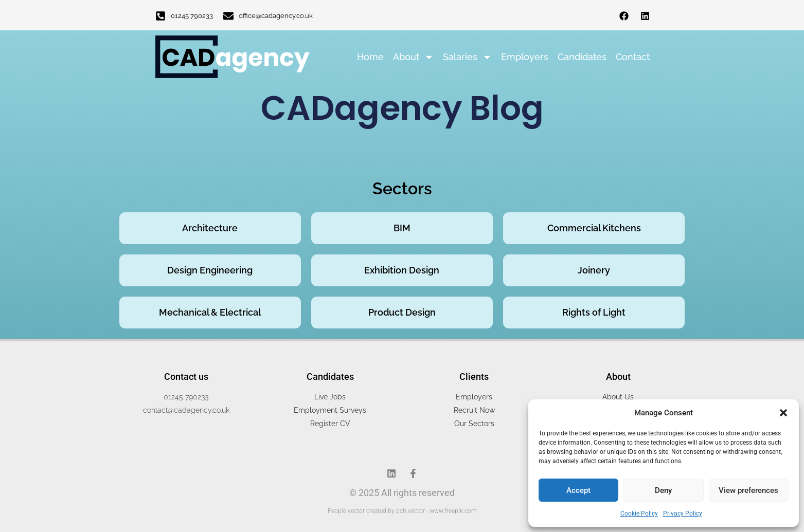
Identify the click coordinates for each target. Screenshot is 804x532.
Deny (663, 490)
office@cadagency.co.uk (276, 16)
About (413, 57)
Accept (578, 490)
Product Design (402, 312)
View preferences (748, 490)
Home (370, 57)
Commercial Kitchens (594, 228)
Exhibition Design (402, 270)
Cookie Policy (639, 513)
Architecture (210, 228)
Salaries (467, 57)
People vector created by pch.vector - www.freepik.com (402, 511)
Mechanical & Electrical (210, 312)
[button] (783, 413)
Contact (633, 57)
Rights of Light (594, 312)
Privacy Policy (683, 513)
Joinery (594, 270)
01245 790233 (192, 16)
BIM (402, 228)
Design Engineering (210, 270)
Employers (525, 57)
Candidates (582, 57)
